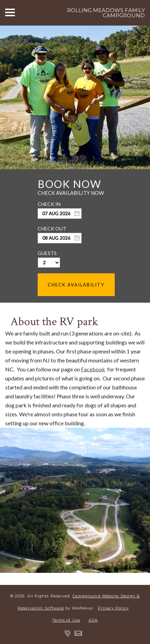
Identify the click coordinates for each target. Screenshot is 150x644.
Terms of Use (66, 620)
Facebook (93, 369)
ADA (93, 620)
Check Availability (76, 285)
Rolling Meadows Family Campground (106, 13)
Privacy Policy (113, 608)
